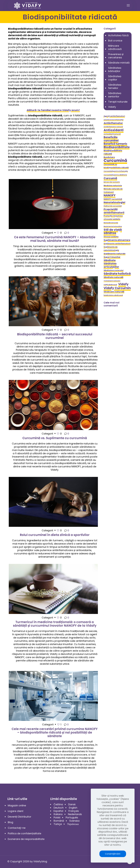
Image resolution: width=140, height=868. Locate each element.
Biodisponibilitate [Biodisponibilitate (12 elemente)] (117, 147)
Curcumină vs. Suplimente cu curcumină (55, 438)
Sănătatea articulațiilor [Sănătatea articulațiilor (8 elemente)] (111, 265)
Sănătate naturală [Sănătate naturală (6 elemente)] (113, 277)
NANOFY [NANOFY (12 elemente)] (110, 195)
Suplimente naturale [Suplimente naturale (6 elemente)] (115, 254)
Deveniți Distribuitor (20, 817)
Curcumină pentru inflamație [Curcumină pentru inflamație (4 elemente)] (116, 171)
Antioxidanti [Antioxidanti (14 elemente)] (114, 130)
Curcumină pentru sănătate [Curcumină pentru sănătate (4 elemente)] (115, 175)
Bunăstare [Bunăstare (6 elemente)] (109, 157)
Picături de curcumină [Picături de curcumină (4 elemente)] (113, 206)
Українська (73, 824)
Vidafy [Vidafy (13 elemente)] (123, 284)
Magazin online (17, 805)
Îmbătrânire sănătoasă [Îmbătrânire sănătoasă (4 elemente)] (113, 295)
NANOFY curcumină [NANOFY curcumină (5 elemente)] (113, 199)
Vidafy (112, 107)
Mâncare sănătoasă (115, 47)
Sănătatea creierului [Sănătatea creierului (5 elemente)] (114, 270)
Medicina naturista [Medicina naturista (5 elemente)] (113, 186)
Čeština (58, 804)
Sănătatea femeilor (115, 86)
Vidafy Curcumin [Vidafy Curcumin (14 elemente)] (117, 288)
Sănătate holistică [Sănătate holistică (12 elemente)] (117, 274)
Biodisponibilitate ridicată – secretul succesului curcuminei (55, 336)
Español (58, 811)
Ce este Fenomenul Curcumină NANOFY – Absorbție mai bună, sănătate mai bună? (55, 239)
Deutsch (59, 808)
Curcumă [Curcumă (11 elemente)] (110, 178)
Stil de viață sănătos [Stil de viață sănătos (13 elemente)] (113, 231)
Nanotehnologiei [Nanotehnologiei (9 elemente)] (114, 202)
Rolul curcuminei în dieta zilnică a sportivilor (55, 535)
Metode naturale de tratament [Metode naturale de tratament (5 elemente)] (113, 190)
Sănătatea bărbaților (115, 69)
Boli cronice (115, 41)
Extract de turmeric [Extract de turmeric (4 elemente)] (112, 182)
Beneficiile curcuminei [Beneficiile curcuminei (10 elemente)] (111, 139)
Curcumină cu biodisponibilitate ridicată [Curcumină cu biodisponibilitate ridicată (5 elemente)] (116, 166)
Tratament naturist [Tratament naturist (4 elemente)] (112, 281)
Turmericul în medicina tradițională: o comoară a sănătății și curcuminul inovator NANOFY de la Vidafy (55, 624)
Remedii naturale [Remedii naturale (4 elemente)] (111, 223)
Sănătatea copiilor (115, 78)
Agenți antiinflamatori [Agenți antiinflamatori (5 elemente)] (114, 116)
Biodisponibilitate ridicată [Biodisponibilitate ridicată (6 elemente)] (113, 152)
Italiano (58, 814)
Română (59, 821)
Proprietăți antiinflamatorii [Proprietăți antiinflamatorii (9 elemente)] (114, 211)
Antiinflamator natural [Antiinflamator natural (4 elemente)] (113, 127)
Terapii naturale (118, 102)
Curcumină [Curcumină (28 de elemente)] (115, 161)
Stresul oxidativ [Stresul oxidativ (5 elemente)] (111, 237)
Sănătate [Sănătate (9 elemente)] (110, 260)
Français (74, 811)
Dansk (72, 804)
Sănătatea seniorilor (115, 95)
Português (72, 817)
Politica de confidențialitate (24, 833)
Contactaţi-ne (17, 828)
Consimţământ (113, 854)
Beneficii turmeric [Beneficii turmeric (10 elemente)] (115, 144)
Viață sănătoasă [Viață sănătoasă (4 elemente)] (110, 285)
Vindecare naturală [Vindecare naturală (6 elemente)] (114, 292)
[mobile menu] (128, 5)
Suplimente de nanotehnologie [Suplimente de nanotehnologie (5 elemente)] (111, 249)
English (73, 808)
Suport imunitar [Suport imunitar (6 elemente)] (112, 257)
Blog (10, 822)
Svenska (74, 821)
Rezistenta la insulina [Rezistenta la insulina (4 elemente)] (113, 226)
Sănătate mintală (119, 63)
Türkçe (58, 824)
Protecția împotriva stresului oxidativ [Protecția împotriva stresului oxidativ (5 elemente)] (113, 217)
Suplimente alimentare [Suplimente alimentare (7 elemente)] (117, 240)
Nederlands (75, 814)
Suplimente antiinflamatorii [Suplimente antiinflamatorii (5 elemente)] (117, 244)
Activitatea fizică (118, 35)
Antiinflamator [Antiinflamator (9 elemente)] (113, 123)
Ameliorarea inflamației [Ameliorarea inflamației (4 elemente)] (114, 120)
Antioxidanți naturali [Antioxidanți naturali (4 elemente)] (112, 134)
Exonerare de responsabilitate (26, 839)
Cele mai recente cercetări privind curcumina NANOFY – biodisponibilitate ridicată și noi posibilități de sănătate (55, 733)
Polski (57, 817)
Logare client (16, 811)
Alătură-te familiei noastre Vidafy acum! (53, 110)
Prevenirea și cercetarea (116, 56)
